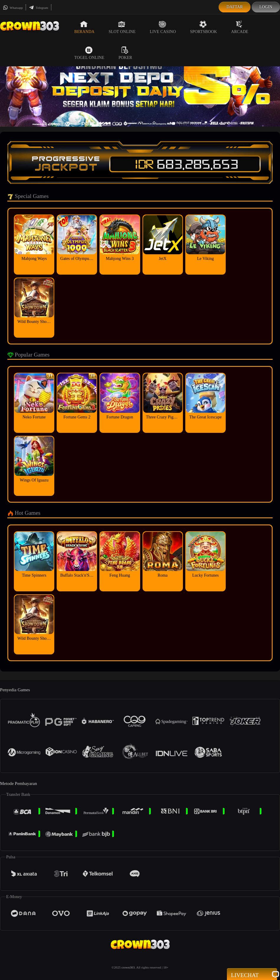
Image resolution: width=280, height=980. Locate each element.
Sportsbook (203, 27)
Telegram (39, 8)
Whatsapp (13, 8)
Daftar (235, 7)
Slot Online (122, 27)
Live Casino (163, 27)
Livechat (252, 975)
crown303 (128, 967)
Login (266, 7)
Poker (125, 53)
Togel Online (89, 53)
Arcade (240, 27)
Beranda (84, 27)
